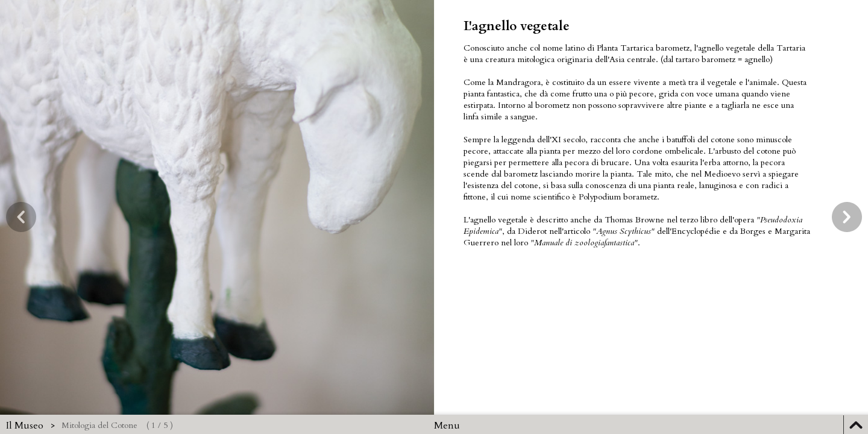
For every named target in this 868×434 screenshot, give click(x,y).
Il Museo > (31, 426)
